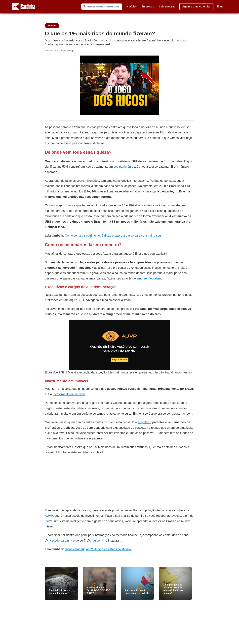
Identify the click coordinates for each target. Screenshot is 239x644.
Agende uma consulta (197, 7)
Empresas (148, 7)
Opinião (52, 26)
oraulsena (97, 540)
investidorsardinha (60, 540)
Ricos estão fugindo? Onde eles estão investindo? (98, 549)
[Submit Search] (84, 7)
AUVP (49, 516)
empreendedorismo (149, 278)
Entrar (221, 7)
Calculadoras (167, 7)
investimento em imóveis (69, 394)
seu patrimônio (123, 167)
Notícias (132, 7)
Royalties (144, 422)
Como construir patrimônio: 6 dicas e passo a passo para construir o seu (113, 235)
